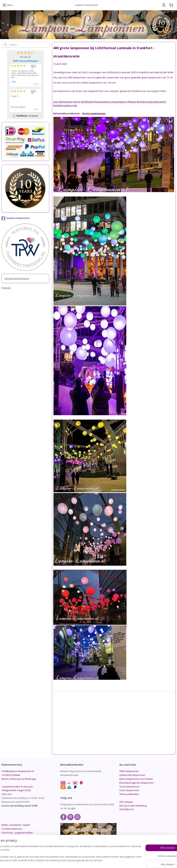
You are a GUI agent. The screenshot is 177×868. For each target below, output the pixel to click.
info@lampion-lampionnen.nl (18, 771)
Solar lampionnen (129, 790)
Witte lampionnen (129, 771)
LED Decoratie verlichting (133, 806)
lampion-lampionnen (16, 218)
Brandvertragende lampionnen (137, 783)
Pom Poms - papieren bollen (17, 833)
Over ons (7, 794)
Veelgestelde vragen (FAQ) (16, 790)
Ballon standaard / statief (16, 825)
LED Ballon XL (127, 809)
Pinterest (6, 288)
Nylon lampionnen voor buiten (136, 779)
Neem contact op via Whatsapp (19, 779)
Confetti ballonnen (12, 829)
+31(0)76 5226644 (11, 775)
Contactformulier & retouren (17, 787)
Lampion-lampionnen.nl (17, 278)
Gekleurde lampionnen (132, 775)
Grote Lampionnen (94, 113)
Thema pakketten (129, 794)
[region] (64, 855)
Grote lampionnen (129, 787)
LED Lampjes (126, 802)
